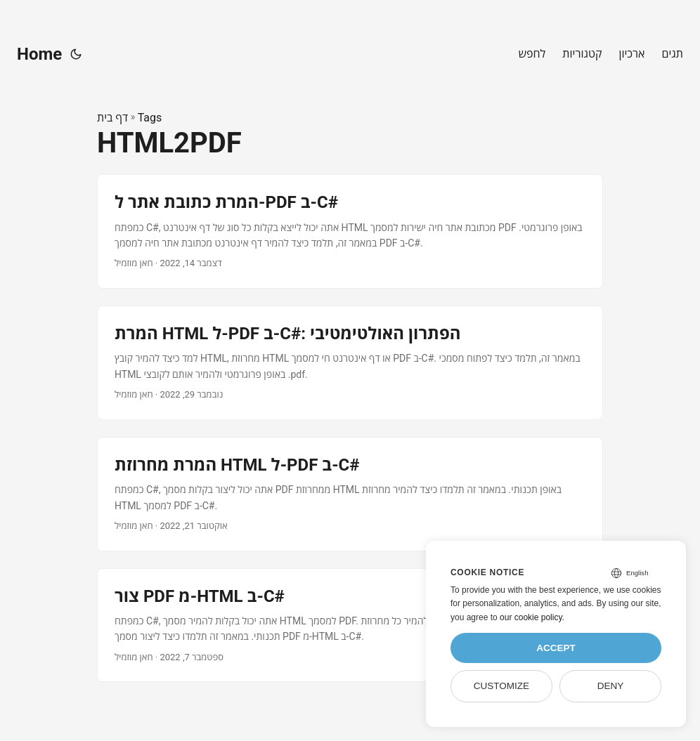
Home (39, 54)
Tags (150, 118)
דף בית (112, 118)
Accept (556, 648)
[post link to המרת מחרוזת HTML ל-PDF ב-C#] (350, 494)
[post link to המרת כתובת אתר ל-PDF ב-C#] (350, 231)
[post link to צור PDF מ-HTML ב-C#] (350, 625)
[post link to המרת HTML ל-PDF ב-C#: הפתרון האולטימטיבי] (350, 363)
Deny (611, 686)
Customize (501, 686)
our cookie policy (531, 617)
